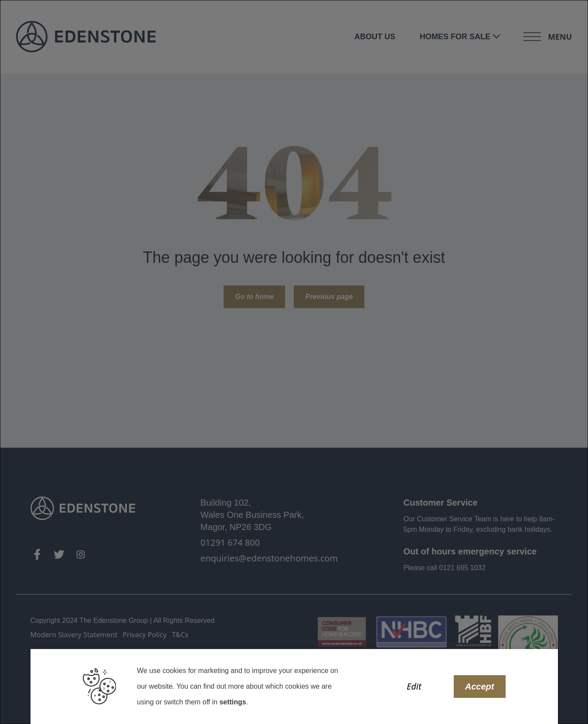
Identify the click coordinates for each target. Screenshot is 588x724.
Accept (480, 687)
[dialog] (294, 362)
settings (233, 702)
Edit (414, 686)
